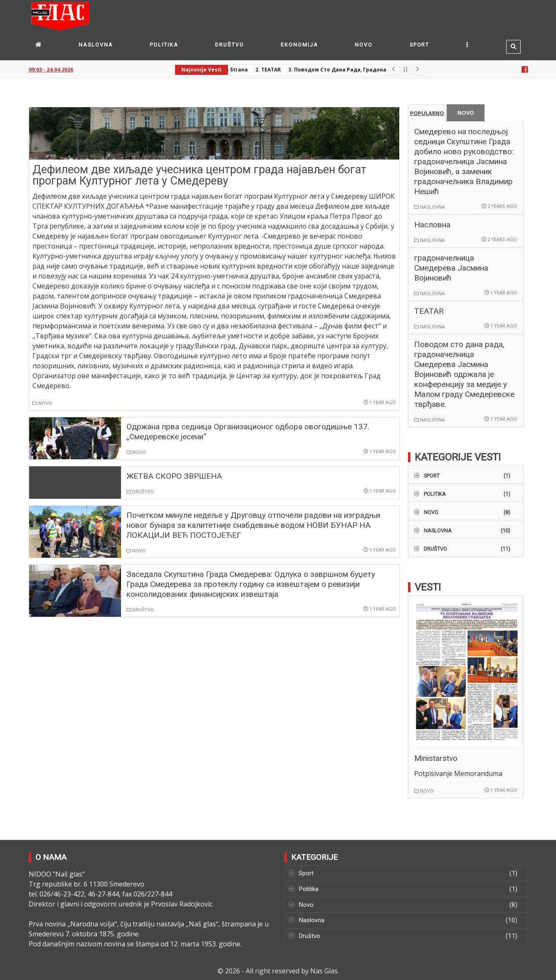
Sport (420, 45)
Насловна (432, 225)
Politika (164, 45)
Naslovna (96, 45)
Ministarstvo (436, 758)
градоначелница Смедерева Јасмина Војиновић (451, 268)
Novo (364, 45)
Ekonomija (299, 45)
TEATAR (429, 311)
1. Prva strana (232, 70)
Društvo (229, 45)
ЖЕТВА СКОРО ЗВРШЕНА (174, 476)
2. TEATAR (271, 70)
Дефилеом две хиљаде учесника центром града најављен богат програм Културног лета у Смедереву (199, 175)
